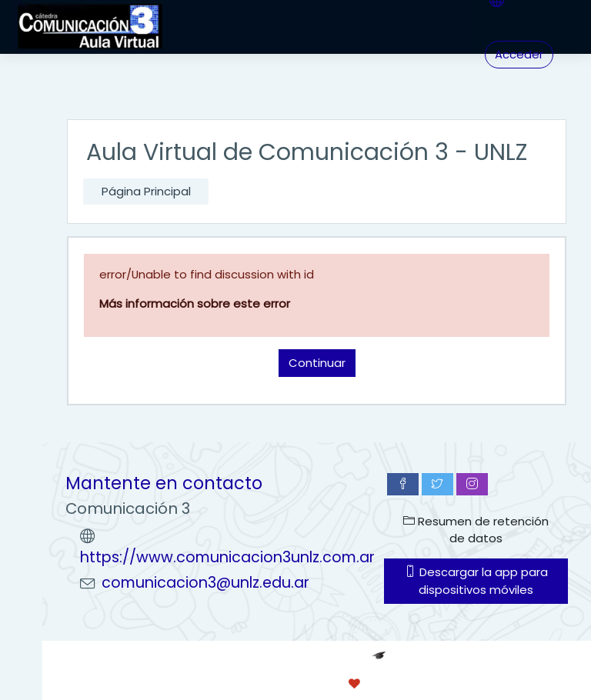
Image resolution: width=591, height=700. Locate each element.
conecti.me (418, 683)
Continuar (317, 363)
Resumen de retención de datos (476, 530)
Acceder (519, 54)
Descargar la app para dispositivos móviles (476, 580)
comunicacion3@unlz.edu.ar (205, 583)
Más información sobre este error (195, 303)
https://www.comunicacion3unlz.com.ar (227, 557)
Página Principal (146, 191)
